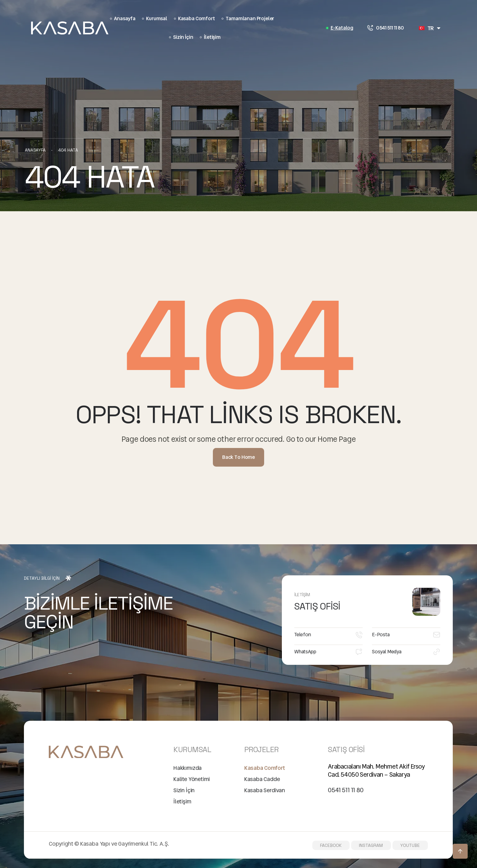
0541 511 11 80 (390, 28)
